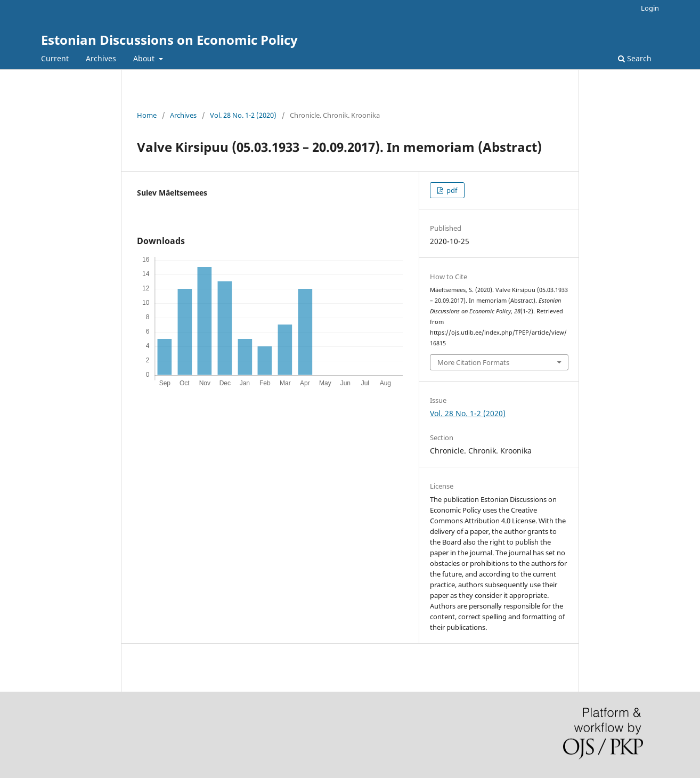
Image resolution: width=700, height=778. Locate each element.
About (145, 58)
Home (147, 115)
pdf (451, 190)
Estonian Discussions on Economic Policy (169, 40)
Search (635, 58)
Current (55, 58)
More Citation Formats (473, 362)
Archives (101, 58)
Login (650, 8)
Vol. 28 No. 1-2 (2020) (243, 115)
